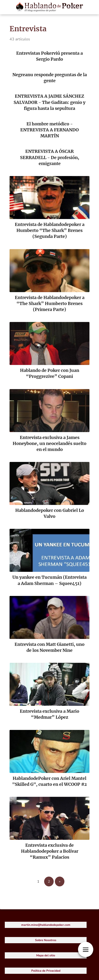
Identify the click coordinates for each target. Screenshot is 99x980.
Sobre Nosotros (46, 940)
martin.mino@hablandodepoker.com (46, 925)
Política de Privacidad (46, 971)
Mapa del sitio (46, 955)
